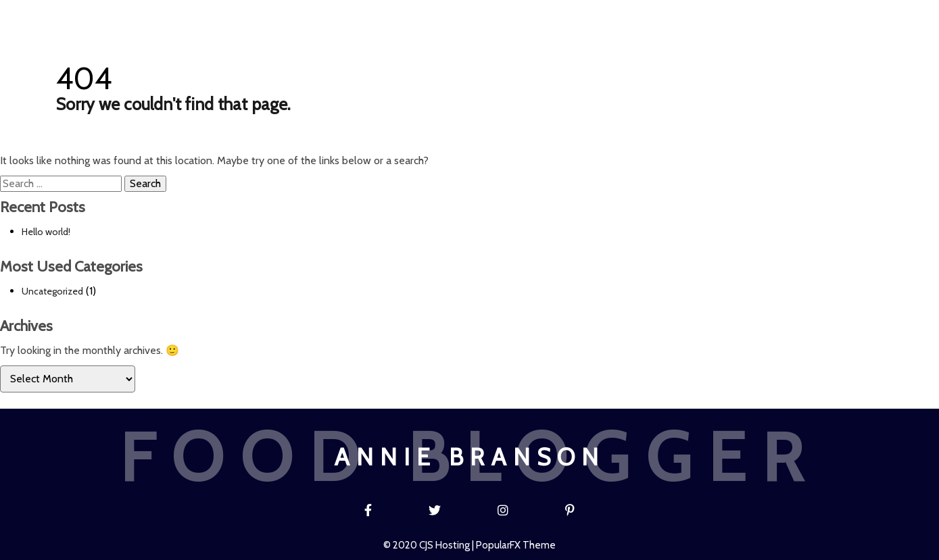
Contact (594, 15)
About (521, 15)
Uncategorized (52, 291)
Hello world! (46, 232)
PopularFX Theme (516, 545)
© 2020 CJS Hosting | (430, 545)
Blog (394, 15)
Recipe (456, 15)
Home (336, 15)
